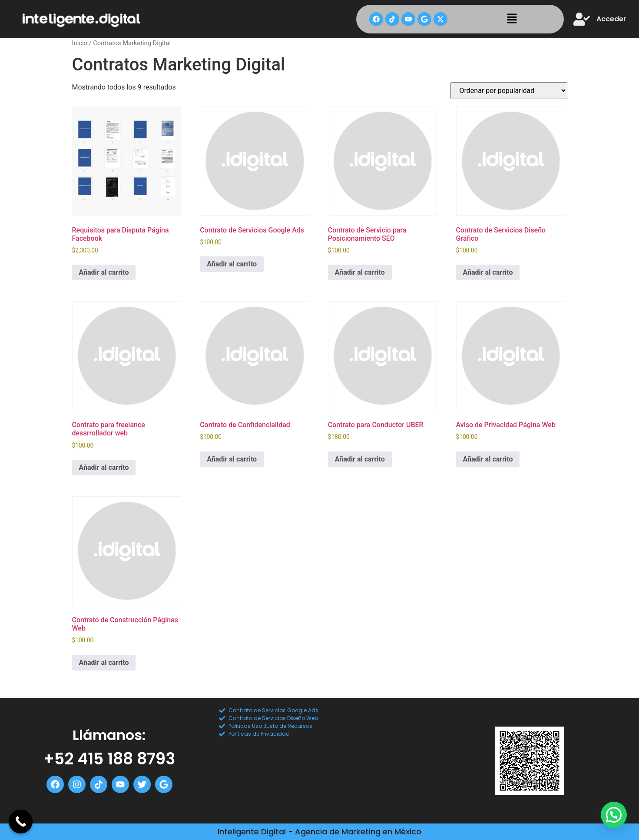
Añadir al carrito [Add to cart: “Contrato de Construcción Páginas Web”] (104, 662)
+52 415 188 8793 (109, 759)
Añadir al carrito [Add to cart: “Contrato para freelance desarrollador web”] (104, 467)
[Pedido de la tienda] (509, 91)
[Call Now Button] (21, 822)
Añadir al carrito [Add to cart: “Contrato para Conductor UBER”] (360, 459)
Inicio (80, 43)
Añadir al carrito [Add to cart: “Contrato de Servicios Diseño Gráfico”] (488, 272)
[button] (512, 19)
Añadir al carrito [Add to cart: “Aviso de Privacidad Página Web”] (488, 459)
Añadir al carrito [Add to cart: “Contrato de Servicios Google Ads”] (232, 264)
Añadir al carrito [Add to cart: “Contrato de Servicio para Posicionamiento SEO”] (360, 272)
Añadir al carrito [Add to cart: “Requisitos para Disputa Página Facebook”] (104, 272)
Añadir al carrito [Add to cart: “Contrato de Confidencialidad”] (232, 459)
